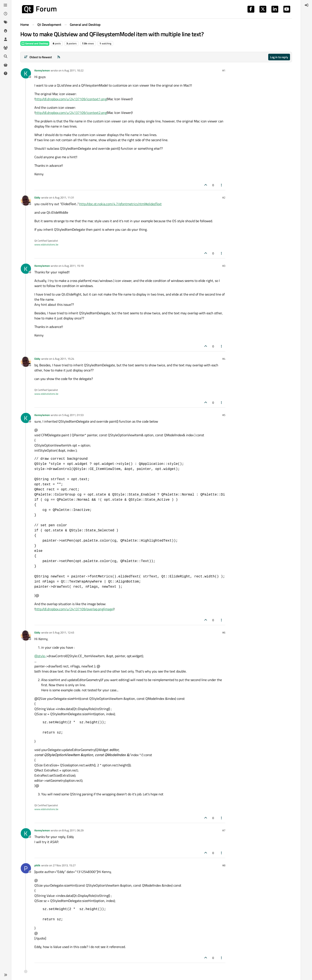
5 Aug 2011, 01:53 (73, 415)
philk (37, 865)
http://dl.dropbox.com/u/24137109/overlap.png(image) (75, 609)
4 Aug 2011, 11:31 (63, 197)
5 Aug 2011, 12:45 (63, 632)
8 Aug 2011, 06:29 (73, 830)
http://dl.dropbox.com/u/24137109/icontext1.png (71, 99)
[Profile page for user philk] (26, 868)
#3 (224, 266)
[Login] (306, 5)
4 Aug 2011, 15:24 (63, 359)
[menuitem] (306, 5)
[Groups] (6, 48)
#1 (224, 70)
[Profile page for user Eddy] (26, 200)
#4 (224, 359)
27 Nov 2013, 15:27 (64, 865)
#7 (224, 830)
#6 (224, 632)
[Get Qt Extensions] (6, 65)
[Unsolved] (6, 73)
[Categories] (6, 5)
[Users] (6, 39)
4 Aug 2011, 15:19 (73, 266)
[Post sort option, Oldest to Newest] (38, 57)
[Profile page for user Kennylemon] (26, 73)
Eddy (37, 197)
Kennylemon (42, 70)
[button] (6, 975)
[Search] (6, 56)
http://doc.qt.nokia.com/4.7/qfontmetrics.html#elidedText (121, 204)
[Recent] (6, 14)
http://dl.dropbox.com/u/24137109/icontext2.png (71, 113)
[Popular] (6, 31)
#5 (224, 415)
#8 (224, 865)
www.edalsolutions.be (46, 244)
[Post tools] (221, 185)
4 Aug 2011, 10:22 (73, 70)
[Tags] (6, 22)
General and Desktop (35, 43)
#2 (224, 197)
